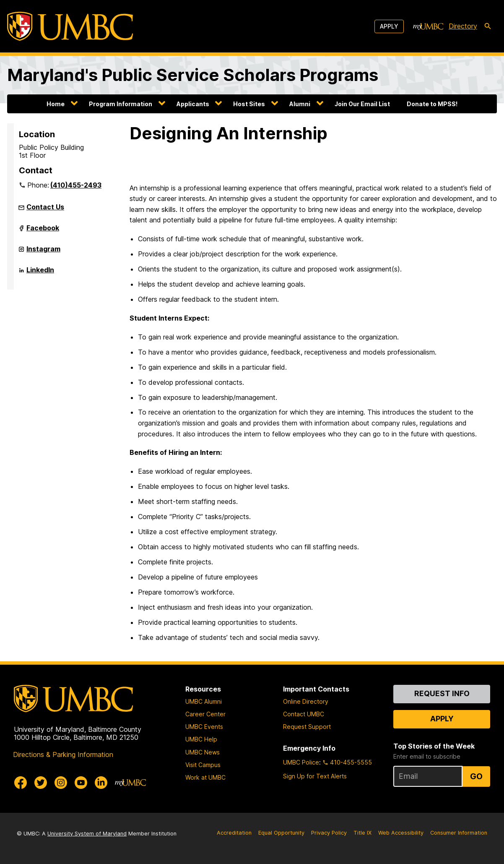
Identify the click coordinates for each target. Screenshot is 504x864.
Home (56, 104)
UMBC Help (201, 739)
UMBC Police (301, 762)
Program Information (121, 104)
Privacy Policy (329, 833)
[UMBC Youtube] (81, 783)
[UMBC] (70, 26)
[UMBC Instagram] (61, 783)
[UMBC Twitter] (41, 783)
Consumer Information (459, 833)
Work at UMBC (205, 777)
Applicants (193, 104)
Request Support (307, 727)
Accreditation (234, 833)
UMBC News (203, 752)
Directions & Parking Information (63, 754)
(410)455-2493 (76, 185)
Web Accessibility (401, 833)
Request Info (442, 693)
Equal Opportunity (281, 833)
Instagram (43, 252)
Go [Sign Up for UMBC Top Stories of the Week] (476, 776)
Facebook (43, 231)
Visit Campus (203, 765)
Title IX (362, 833)
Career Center (205, 714)
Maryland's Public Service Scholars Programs (193, 75)
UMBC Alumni (204, 701)
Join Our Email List (362, 104)
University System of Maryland (87, 834)
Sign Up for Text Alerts (315, 776)
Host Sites (249, 104)
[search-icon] (488, 26)
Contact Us (45, 207)
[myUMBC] (428, 26)
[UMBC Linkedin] (101, 783)
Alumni (300, 104)
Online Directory (306, 701)
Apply (389, 26)
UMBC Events (204, 727)
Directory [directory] (463, 26)
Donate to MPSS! (432, 104)
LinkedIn (40, 273)
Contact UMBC (304, 714)
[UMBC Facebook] (21, 783)
